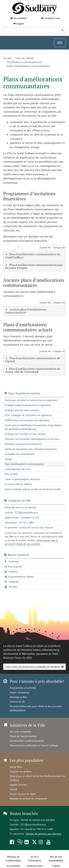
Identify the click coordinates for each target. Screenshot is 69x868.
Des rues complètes (21, 732)
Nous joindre (11, 474)
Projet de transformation (23, 736)
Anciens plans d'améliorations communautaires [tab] (26, 311)
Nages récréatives (20, 692)
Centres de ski (17, 702)
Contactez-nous (52, 18)
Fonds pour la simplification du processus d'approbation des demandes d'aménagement (33, 427)
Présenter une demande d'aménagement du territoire (32, 439)
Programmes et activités (23, 688)
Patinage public (18, 697)
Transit (13, 789)
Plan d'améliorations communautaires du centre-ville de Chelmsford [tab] (33, 370)
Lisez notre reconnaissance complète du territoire (33, 667)
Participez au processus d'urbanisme (23, 444)
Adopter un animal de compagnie (28, 798)
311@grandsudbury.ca (33, 824)
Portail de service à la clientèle (38, 820)
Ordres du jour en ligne (23, 794)
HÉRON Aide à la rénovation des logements (27, 420)
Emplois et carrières (21, 771)
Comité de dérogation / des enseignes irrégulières (31, 449)
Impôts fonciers (18, 785)
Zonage (8, 459)
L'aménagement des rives (18, 469)
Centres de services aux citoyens (44, 834)
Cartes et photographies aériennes (23, 479)
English (20, 24)
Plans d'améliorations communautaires (28, 66)
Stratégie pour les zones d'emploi (22, 410)
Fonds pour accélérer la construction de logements (31, 400)
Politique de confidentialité (13, 859)
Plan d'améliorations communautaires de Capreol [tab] (33, 360)
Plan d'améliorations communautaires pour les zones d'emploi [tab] (34, 266)
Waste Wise (16, 767)
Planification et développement (24, 62)
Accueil (7, 58)
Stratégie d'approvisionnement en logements (28, 405)
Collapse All (59, 248)
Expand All (45, 248)
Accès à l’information (34, 859)
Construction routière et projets (27, 741)
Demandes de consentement (20, 454)
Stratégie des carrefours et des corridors (26, 434)
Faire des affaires (25, 58)
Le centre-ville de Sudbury (18, 484)
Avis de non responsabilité (56, 859)
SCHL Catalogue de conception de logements (28, 415)
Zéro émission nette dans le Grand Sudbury (34, 745)
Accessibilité (20, 18)
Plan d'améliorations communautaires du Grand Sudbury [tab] (33, 256)
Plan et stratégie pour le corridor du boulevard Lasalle (33, 489)
